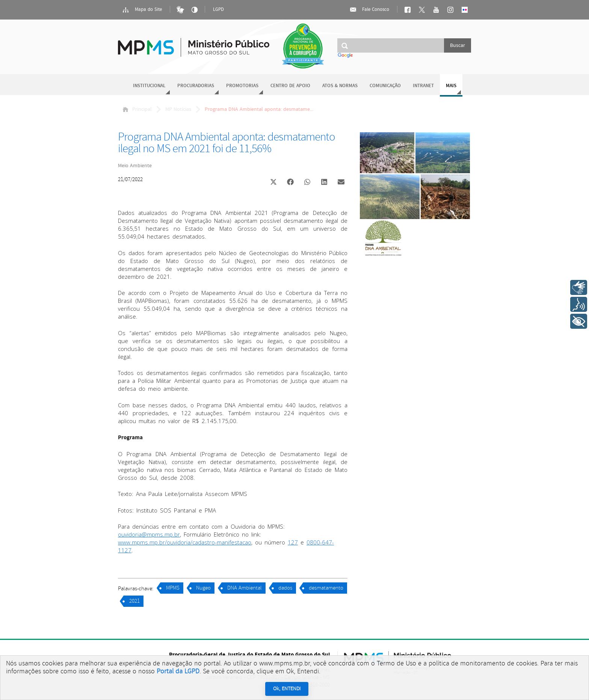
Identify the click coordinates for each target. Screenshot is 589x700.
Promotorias (242, 86)
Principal (137, 109)
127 (293, 542)
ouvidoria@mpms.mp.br (149, 534)
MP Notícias (178, 109)
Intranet (423, 86)
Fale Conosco (369, 10)
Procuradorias (196, 86)
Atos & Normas (340, 86)
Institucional (149, 86)
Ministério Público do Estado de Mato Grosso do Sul (194, 43)
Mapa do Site (142, 10)
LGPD (218, 10)
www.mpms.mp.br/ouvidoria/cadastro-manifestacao (185, 542)
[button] (273, 183)
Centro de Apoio (290, 86)
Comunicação (385, 86)
